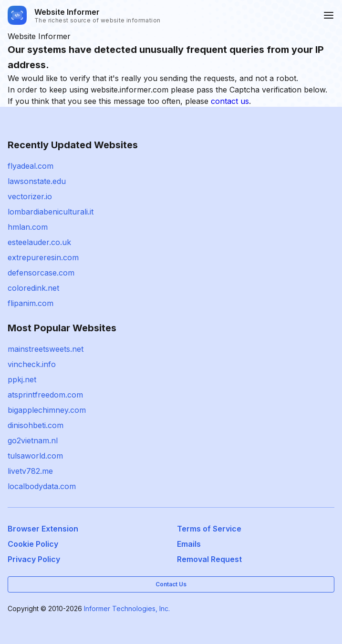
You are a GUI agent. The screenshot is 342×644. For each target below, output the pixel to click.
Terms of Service (209, 529)
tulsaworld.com (35, 456)
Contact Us (171, 584)
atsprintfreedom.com (45, 395)
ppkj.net (22, 379)
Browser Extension (43, 529)
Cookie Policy (33, 544)
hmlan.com (28, 227)
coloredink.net (33, 288)
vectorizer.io (30, 196)
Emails (189, 544)
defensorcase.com (41, 273)
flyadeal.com (31, 166)
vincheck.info (32, 364)
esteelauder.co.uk (39, 242)
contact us (230, 101)
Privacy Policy (34, 559)
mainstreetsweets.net (46, 349)
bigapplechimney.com (47, 410)
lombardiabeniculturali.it (51, 212)
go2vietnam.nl (33, 440)
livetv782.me (30, 471)
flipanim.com (31, 303)
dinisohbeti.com (36, 425)
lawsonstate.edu (37, 181)
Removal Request (209, 559)
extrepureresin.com (43, 257)
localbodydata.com (42, 486)
